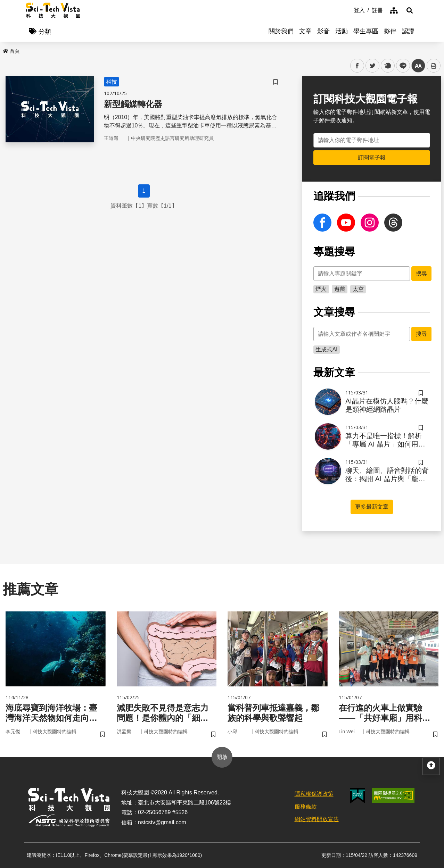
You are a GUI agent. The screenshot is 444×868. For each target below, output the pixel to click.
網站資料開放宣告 (317, 819)
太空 (358, 289)
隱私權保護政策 (314, 794)
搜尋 (421, 273)
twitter (373, 66)
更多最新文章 (372, 507)
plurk (387, 66)
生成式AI (326, 349)
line (401, 66)
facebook (357, 66)
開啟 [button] (222, 757)
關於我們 (281, 31)
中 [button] (418, 66)
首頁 (11, 51)
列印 (434, 66)
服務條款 (306, 807)
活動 (342, 31)
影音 (323, 31)
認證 (408, 31)
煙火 (321, 289)
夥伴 (390, 31)
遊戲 (340, 289)
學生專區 (366, 31)
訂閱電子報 (372, 157)
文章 (305, 31)
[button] (410, 10)
